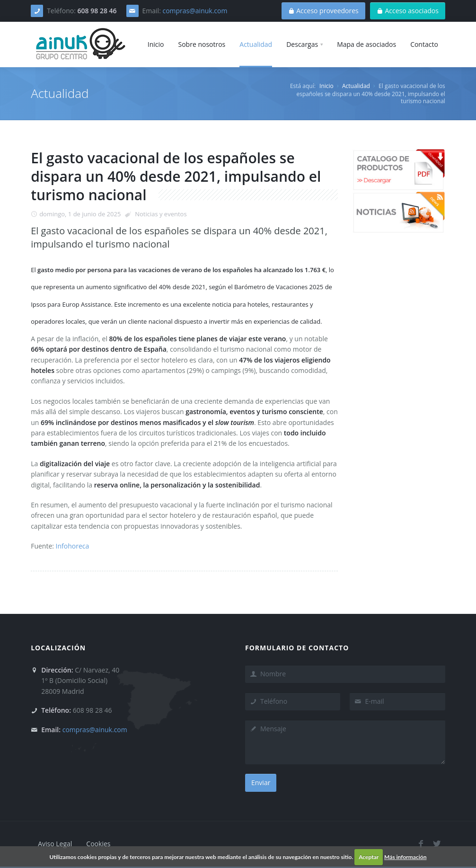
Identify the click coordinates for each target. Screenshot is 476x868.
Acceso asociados (408, 11)
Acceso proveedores (323, 11)
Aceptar (369, 857)
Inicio (326, 86)
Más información (405, 857)
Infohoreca (73, 546)
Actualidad (356, 86)
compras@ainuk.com (195, 11)
